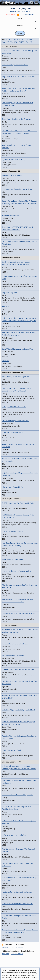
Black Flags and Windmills (12, 750)
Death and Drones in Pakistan (13, 433)
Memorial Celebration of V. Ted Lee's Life (17, 904)
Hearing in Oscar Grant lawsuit (13, 175)
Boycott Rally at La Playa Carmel (14, 531)
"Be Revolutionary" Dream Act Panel (15, 421)
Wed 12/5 (5, 42)
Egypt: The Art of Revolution (12, 559)
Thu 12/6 (14, 42)
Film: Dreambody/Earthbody (12, 487)
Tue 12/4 (29, 40)
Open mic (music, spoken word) (13, 159)
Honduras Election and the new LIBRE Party (18, 614)
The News (5, 361)
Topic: (20, 19)
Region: (20, 26)
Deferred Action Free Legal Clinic (14, 835)
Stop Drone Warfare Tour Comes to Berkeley (18, 77)
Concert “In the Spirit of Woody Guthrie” (17, 571)
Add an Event (11, 15)
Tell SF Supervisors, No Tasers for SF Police (18, 503)
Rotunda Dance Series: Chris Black (15, 644)
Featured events (17, 947)
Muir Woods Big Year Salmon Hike (15, 65)
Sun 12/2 (12, 40)
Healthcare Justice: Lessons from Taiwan (17, 892)
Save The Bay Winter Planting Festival (16, 377)
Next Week (26, 12)
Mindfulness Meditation (11, 215)
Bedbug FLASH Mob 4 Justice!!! (14, 407)
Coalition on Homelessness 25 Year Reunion (18, 669)
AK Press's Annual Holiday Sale (14, 656)
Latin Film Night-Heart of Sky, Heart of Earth (18, 710)
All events (5, 947)
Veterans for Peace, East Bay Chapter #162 (17, 795)
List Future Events (28, 15)
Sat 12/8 (29, 42)
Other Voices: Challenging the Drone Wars (17, 349)
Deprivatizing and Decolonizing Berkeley (17, 189)
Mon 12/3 (21, 40)
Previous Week (15, 12)
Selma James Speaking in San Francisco (16, 119)
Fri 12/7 (21, 42)
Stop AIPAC (6, 306)
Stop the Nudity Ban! (10, 293)
